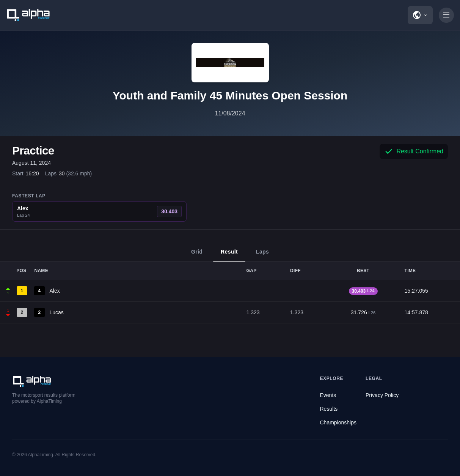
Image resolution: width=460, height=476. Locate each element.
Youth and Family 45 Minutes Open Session (230, 95)
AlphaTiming (41, 455)
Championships (338, 422)
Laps (262, 255)
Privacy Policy (382, 395)
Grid (197, 255)
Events (328, 395)
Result (229, 255)
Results (329, 409)
